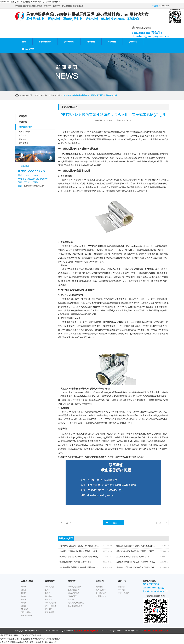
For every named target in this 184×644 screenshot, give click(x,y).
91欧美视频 (52, 642)
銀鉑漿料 (49, 596)
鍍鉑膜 (24, 596)
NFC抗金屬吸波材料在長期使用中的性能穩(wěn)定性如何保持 (84, 567)
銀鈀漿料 (49, 599)
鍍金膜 (24, 587)
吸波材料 (112, 42)
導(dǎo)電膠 (50, 587)
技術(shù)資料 (57, 95)
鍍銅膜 (24, 593)
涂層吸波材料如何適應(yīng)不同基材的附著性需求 (137, 562)
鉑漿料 (48, 593)
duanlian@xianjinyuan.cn (34, 186)
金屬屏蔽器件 (73, 590)
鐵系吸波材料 (101, 593)
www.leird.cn (53, 631)
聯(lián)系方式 (28, 49)
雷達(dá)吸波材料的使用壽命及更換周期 (75, 562)
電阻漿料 (49, 609)
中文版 (155, 6)
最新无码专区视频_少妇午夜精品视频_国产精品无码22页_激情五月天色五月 (30, 2)
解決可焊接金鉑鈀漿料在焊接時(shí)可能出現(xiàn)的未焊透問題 (85, 546)
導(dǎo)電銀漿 (51, 606)
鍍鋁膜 (24, 606)
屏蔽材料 (91, 42)
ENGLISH (165, 6)
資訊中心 (133, 42)
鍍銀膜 (24, 590)
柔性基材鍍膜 (45, 42)
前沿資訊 (23, 116)
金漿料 (48, 590)
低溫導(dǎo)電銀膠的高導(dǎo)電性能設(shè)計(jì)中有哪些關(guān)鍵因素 (89, 557)
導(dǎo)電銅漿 (51, 603)
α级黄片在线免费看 (26, 642)
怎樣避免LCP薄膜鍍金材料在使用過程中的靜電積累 (80, 551)
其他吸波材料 (101, 596)
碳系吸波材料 (101, 590)
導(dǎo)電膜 (26, 612)
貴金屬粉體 (49, 612)
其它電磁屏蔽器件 (75, 606)
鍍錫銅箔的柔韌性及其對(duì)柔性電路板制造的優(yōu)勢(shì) (141, 567)
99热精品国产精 (41, 642)
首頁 (24, 42)
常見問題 (23, 122)
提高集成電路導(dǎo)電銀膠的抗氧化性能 (133, 557)
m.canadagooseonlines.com (116, 631)
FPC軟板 (25, 609)
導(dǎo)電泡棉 (74, 593)
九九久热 (4, 642)
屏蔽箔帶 (72, 599)
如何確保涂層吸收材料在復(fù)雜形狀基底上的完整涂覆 (138, 546)
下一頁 (158, 523)
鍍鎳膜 (24, 599)
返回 (115, 523)
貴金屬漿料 (69, 42)
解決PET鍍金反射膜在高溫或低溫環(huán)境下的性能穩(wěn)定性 (143, 551)
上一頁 (69, 523)
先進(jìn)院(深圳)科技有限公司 (27, 631)
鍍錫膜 (24, 603)
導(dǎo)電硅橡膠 (75, 587)
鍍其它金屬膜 (26, 615)
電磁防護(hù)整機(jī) (76, 603)
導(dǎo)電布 (73, 596)
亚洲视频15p (13, 642)
